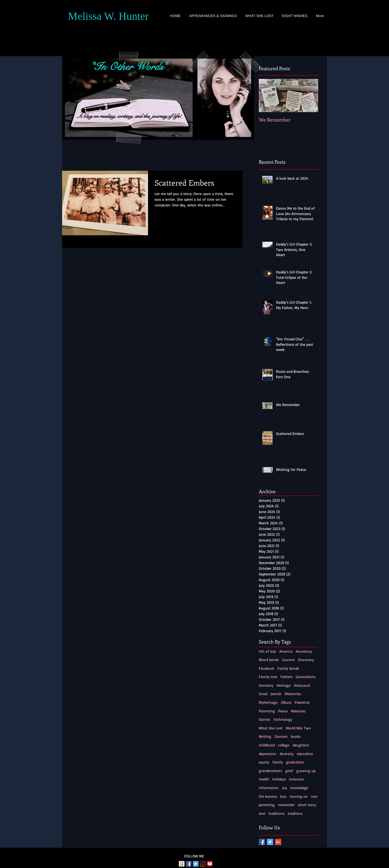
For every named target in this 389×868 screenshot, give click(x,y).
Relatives (298, 711)
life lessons (268, 796)
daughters (301, 745)
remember (286, 805)
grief (289, 771)
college (284, 745)
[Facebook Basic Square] (262, 842)
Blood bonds (269, 660)
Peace (283, 711)
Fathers (286, 677)
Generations (306, 677)
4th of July (267, 651)
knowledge (299, 788)
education (305, 754)
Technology (283, 719)
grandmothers (270, 771)
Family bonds (288, 668)
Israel (263, 694)
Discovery (306, 660)
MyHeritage (268, 702)
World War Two (298, 728)
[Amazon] (175, 864)
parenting (267, 805)
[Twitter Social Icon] (196, 864)
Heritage (284, 685)
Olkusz (286, 702)
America (286, 651)
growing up (306, 771)
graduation (295, 762)
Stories (264, 719)
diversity (287, 754)
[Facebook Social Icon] (189, 864)
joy (285, 788)
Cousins (288, 660)
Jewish (276, 694)
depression (268, 754)
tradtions (295, 813)
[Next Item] (310, 95)
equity (264, 762)
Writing (265, 736)
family (278, 762)
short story (307, 805)
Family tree (268, 677)
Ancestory (304, 651)
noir (314, 796)
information (269, 788)
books (296, 736)
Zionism (281, 736)
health (264, 779)
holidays (279, 779)
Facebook (266, 668)
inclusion (296, 779)
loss (283, 796)
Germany (266, 685)
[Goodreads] (182, 864)
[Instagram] (203, 864)
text (262, 813)
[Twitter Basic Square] (270, 842)
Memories (293, 694)
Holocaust (302, 685)
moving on (299, 796)
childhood (267, 745)
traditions (276, 813)
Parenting (267, 711)
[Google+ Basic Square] (278, 842)
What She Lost (271, 728)
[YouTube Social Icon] (210, 864)
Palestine (302, 702)
